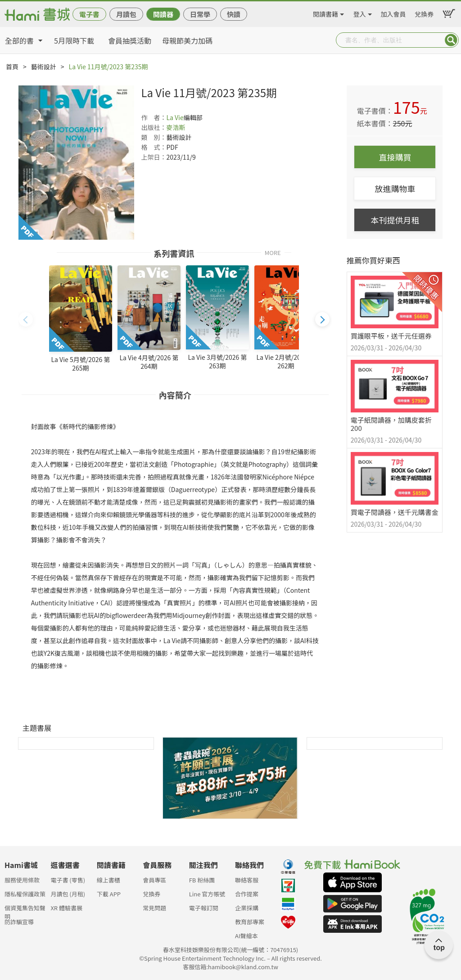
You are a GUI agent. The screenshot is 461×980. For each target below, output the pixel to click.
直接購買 (395, 157)
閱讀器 (163, 14)
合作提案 (247, 894)
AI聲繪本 (246, 936)
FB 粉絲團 (202, 880)
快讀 (234, 14)
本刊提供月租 (395, 220)
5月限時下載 (74, 40)
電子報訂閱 (204, 908)
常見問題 (154, 908)
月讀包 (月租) (68, 894)
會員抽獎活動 (130, 40)
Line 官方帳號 (207, 894)
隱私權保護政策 (25, 894)
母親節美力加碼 (187, 40)
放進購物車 (395, 188)
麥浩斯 (176, 127)
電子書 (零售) (68, 880)
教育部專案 (250, 922)
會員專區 (154, 880)
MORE (273, 252)
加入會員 (393, 13)
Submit (451, 40)
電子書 (89, 14)
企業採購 (247, 908)
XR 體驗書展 (66, 908)
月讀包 (126, 14)
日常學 (200, 14)
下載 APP (109, 894)
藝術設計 (44, 67)
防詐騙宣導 (19, 922)
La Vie (175, 117)
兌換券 (424, 13)
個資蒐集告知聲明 (25, 911)
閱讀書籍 (325, 13)
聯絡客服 (247, 880)
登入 (360, 13)
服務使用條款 (22, 880)
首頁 (12, 67)
